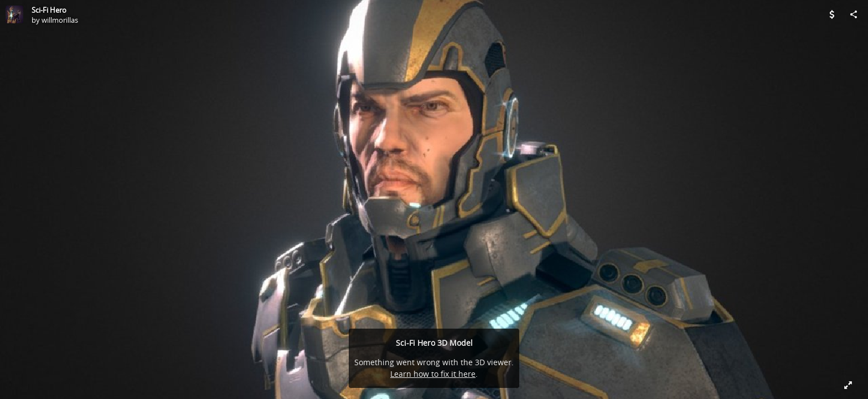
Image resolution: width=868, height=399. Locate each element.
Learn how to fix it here (433, 374)
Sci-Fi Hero (49, 10)
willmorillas (60, 20)
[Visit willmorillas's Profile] (14, 14)
